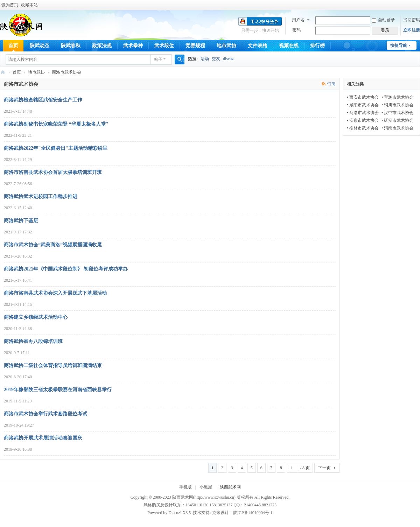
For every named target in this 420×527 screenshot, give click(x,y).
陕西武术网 (3, 72)
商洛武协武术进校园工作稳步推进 (41, 196)
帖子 (158, 59)
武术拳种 (133, 46)
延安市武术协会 (399, 120)
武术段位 (164, 46)
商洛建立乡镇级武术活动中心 (36, 317)
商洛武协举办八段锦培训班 (33, 341)
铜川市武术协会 (399, 105)
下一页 (324, 468)
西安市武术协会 (364, 97)
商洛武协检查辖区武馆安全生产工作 (43, 100)
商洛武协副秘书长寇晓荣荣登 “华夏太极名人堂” (56, 124)
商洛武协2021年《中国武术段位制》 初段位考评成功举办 (66, 269)
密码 (296, 30)
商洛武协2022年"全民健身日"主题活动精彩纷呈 (56, 148)
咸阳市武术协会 (364, 105)
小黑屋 (206, 487)
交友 (216, 59)
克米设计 (220, 513)
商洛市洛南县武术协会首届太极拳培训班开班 (53, 172)
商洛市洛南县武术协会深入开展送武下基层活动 (55, 293)
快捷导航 (399, 45)
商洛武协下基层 (21, 221)
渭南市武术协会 (399, 128)
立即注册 (412, 30)
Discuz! (175, 513)
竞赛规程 (195, 46)
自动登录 (383, 20)
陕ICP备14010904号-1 (253, 513)
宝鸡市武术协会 (399, 97)
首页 (13, 46)
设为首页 (10, 5)
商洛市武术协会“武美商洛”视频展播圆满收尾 (53, 245)
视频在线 (289, 46)
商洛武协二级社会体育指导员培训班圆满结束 (53, 366)
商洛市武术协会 (364, 113)
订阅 (331, 84)
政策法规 (102, 46)
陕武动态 (40, 46)
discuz (228, 59)
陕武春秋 (71, 46)
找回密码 (412, 20)
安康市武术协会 (364, 120)
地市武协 (226, 46)
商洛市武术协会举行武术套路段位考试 (45, 414)
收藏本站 (29, 5)
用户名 (298, 20)
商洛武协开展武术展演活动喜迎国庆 (43, 438)
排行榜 (317, 46)
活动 (205, 59)
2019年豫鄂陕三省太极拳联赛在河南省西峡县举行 (58, 390)
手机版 (185, 487)
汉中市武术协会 (399, 113)
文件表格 (258, 46)
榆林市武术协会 (364, 128)
